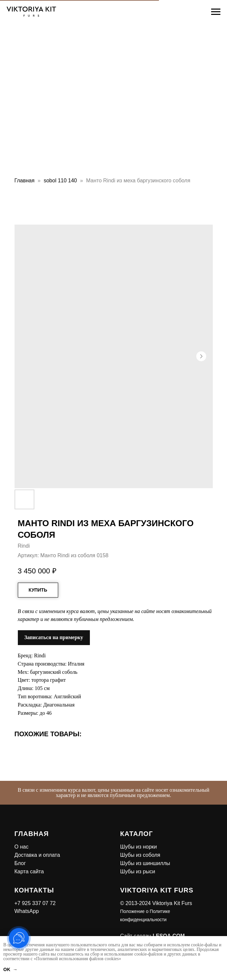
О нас (22, 847)
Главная (25, 181)
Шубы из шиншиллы (145, 863)
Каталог (137, 834)
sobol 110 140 (60, 181)
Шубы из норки (139, 847)
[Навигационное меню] (216, 12)
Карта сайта (29, 871)
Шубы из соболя (140, 855)
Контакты (34, 890)
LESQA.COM (169, 936)
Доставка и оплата (37, 855)
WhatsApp (27, 911)
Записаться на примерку (54, 637)
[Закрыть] (220, 786)
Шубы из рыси (138, 871)
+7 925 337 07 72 (35, 903)
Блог (20, 863)
